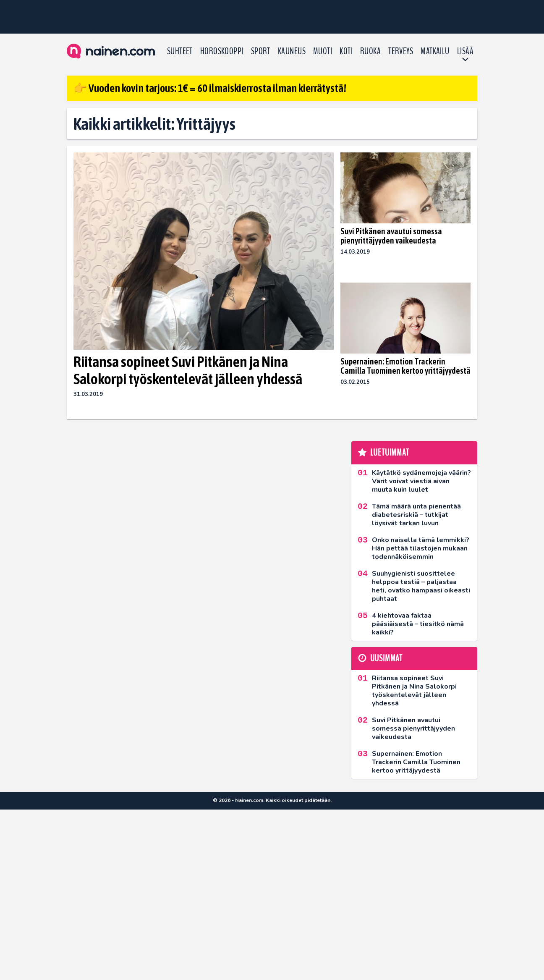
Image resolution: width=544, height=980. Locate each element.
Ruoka (370, 51)
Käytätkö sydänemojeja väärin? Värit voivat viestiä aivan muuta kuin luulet (421, 481)
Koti (346, 51)
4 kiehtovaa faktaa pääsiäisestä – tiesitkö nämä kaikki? (418, 624)
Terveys (401, 51)
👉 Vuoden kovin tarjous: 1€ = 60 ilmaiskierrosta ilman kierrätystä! (210, 88)
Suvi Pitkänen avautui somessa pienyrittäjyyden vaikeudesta (391, 236)
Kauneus (292, 51)
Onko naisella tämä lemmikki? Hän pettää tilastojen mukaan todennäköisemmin (421, 548)
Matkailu (435, 51)
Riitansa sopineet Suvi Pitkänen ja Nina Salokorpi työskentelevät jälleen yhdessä (188, 370)
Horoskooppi (222, 51)
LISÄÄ (465, 51)
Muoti (323, 51)
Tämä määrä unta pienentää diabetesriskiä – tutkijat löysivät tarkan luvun (416, 515)
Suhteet (180, 51)
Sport (261, 51)
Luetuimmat (390, 453)
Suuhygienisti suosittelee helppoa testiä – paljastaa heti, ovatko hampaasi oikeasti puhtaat (421, 586)
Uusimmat (386, 658)
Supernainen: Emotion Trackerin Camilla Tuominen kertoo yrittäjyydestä (405, 366)
